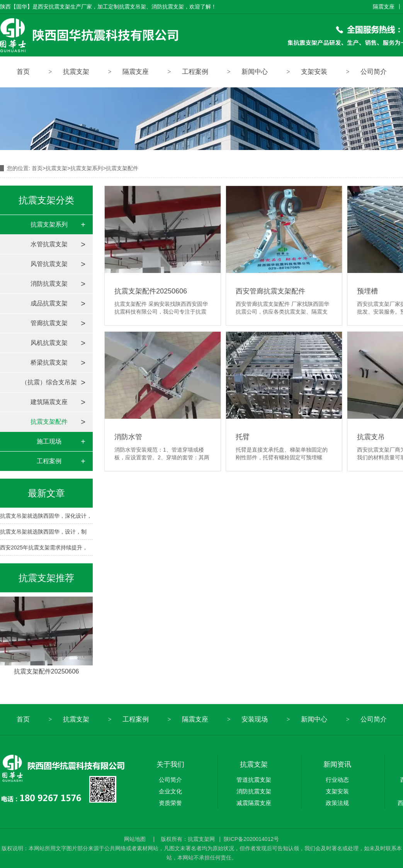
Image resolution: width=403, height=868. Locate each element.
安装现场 (255, 719)
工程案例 (195, 72)
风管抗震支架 (49, 264)
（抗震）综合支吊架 (49, 382)
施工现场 (49, 441)
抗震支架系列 (87, 168)
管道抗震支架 (254, 780)
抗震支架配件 (49, 422)
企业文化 (170, 791)
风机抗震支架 (49, 343)
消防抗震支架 (49, 284)
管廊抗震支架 (49, 323)
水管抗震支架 (49, 244)
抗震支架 (76, 72)
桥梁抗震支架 (49, 362)
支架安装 (314, 72)
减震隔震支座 (254, 803)
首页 (23, 72)
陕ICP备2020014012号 (251, 839)
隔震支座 (384, 7)
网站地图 (136, 839)
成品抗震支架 (49, 303)
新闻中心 (255, 72)
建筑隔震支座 (49, 402)
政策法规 (337, 803)
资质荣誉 (170, 803)
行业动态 (337, 780)
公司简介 (170, 780)
